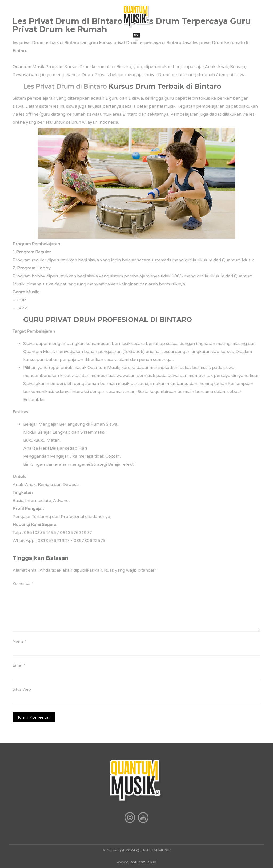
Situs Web (22, 689)
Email (19, 665)
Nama (19, 641)
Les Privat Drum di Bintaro (65, 87)
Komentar (23, 584)
